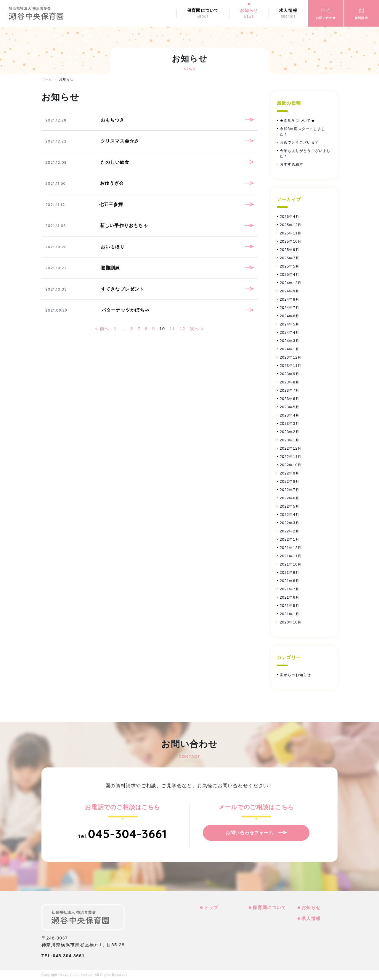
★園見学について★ (297, 121)
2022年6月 (290, 498)
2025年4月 (290, 275)
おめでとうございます (299, 142)
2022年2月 (290, 531)
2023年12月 (291, 357)
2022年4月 (290, 515)
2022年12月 (291, 448)
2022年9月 (290, 473)
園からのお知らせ (296, 675)
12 (183, 329)
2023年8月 (290, 382)
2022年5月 (290, 506)
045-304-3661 (127, 834)
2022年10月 (291, 465)
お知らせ (311, 907)
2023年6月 (290, 399)
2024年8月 (290, 299)
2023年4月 (290, 415)
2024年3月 (290, 341)
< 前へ (102, 329)
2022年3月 (290, 523)
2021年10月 (291, 564)
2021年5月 (290, 606)
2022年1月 (290, 540)
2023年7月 (290, 391)
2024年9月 (290, 291)
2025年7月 (290, 258)
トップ (211, 907)
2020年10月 (291, 622)
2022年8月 (290, 482)
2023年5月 (290, 407)
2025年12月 (291, 225)
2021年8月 (290, 581)
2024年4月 (290, 333)
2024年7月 (290, 308)
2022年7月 (290, 490)
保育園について (269, 907)
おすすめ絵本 (292, 164)
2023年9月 (290, 374)
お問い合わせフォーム (250, 833)
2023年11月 (291, 366)
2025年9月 (290, 250)
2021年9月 (290, 573)
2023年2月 (290, 432)
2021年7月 (290, 589)
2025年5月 (290, 266)
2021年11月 (291, 556)
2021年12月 (291, 548)
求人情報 (311, 918)
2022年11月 (291, 457)
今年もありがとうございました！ (305, 153)
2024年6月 (290, 316)
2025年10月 (291, 242)
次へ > (197, 329)
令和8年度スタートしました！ (302, 132)
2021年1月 (290, 614)
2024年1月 (290, 349)
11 (172, 329)
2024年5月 (290, 324)
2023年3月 (290, 424)
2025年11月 (291, 233)
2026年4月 (290, 217)
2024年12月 (291, 283)
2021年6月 (290, 597)
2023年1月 (290, 440)
